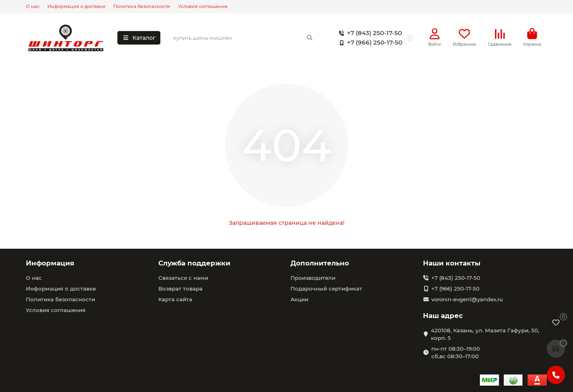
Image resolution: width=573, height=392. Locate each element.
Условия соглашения (203, 6)
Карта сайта (175, 299)
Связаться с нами (183, 278)
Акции (299, 299)
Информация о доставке (76, 6)
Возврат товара (180, 289)
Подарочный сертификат (326, 289)
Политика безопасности (142, 6)
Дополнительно (320, 263)
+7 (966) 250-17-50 (369, 43)
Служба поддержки (194, 263)
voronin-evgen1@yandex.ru (467, 299)
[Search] (243, 38)
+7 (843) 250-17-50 (369, 33)
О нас (33, 6)
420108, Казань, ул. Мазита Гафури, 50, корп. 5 (485, 334)
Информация (50, 263)
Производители (313, 278)
